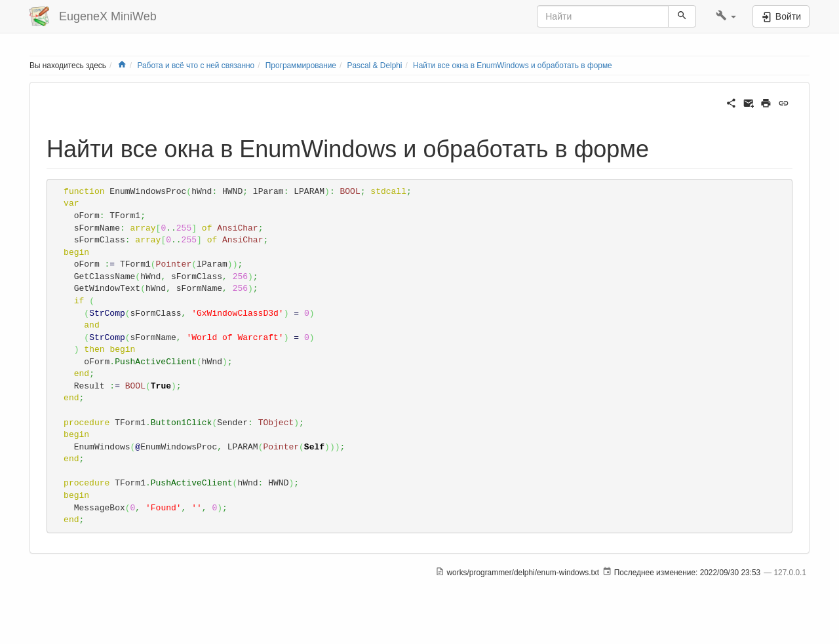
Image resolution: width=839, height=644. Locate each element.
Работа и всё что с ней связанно (196, 66)
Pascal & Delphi (375, 66)
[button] (726, 16)
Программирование (301, 66)
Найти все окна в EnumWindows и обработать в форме (513, 66)
